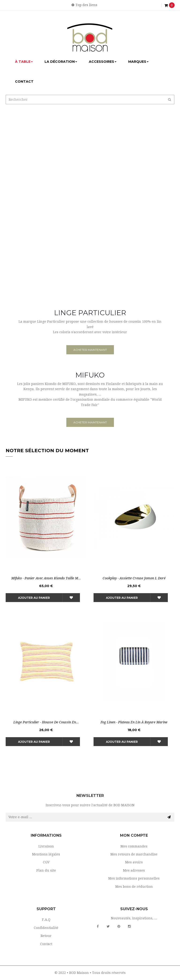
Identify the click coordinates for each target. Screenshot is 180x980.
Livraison (46, 846)
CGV (46, 862)
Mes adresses (134, 870)
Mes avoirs (134, 862)
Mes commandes (134, 846)
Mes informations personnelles (134, 878)
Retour (46, 936)
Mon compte (134, 835)
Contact (46, 944)
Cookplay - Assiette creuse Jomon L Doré (134, 578)
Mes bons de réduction (134, 887)
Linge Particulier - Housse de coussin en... (46, 722)
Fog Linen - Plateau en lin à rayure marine (134, 722)
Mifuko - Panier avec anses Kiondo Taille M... (46, 578)
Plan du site (46, 870)
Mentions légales (46, 854)
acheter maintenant (90, 350)
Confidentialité (46, 928)
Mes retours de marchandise (134, 854)
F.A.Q (46, 920)
